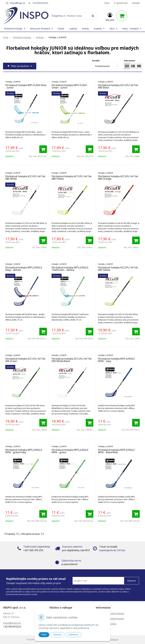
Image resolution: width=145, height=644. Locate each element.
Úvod (107, 3)
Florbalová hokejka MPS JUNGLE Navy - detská (24, 269)
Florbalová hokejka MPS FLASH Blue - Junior (26, 86)
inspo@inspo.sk (18, 3)
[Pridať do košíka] (43, 149)
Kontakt (136, 3)
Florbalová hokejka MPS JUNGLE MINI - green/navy (24, 451)
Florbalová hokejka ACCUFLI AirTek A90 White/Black (72, 360)
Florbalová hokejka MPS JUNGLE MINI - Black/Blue (116, 451)
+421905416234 (40, 3)
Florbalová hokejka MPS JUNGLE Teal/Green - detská (70, 269)
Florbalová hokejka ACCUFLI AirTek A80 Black (118, 86)
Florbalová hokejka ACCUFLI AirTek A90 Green (25, 360)
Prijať (44, 635)
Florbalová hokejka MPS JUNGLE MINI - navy (116, 360)
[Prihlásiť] (110, 17)
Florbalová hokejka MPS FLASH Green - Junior (69, 86)
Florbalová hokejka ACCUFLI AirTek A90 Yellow (118, 269)
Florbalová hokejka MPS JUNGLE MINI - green (70, 451)
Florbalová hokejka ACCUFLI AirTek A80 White (25, 178)
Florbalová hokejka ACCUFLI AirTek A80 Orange (118, 178)
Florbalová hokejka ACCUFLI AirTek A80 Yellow (72, 178)
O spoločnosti (121, 3)
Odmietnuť (73, 635)
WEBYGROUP (113, 640)
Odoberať (131, 581)
